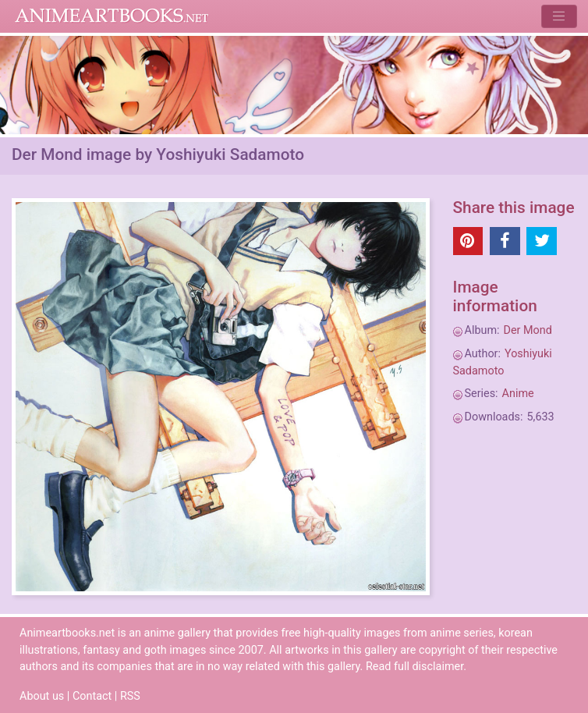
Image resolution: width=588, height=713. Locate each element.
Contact (92, 696)
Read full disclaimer (414, 667)
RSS (130, 696)
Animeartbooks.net (112, 16)
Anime (518, 394)
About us (42, 696)
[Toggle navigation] (559, 16)
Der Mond (528, 330)
